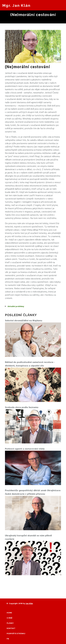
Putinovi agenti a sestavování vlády (25, 449)
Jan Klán (29, 604)
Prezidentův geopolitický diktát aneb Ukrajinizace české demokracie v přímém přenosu (33, 492)
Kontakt (11, 628)
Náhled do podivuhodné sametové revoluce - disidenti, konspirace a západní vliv (30, 364)
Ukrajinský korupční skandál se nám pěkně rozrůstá (28, 537)
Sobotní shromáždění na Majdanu (24, 321)
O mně (9, 618)
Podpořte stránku (16, 634)
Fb (8, 639)
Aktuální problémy (16, 307)
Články (10, 623)
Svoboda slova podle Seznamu (22, 407)
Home (9, 613)
